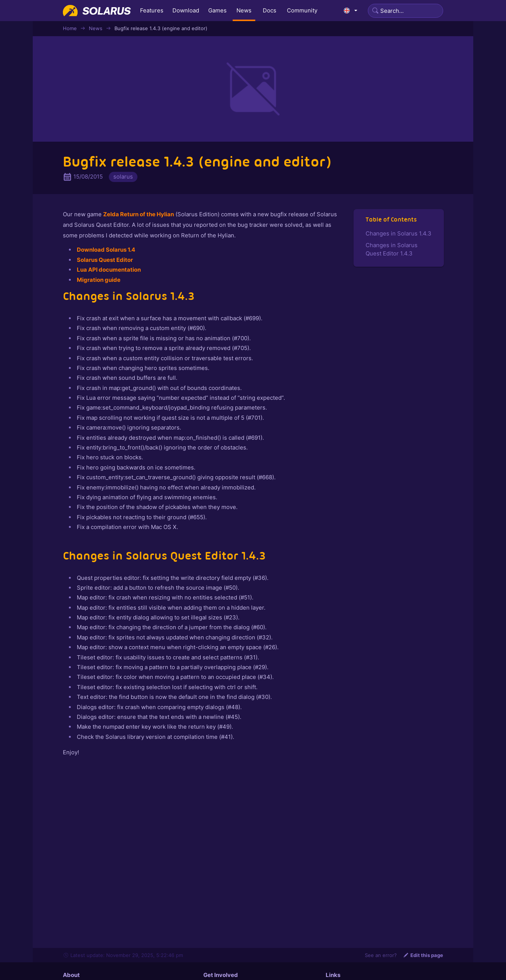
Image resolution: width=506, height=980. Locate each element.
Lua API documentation (109, 270)
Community (302, 10)
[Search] (405, 11)
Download (186, 10)
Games (217, 10)
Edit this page (423, 955)
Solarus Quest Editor (105, 260)
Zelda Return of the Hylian (139, 214)
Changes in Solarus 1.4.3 (399, 233)
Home (70, 28)
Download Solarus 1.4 (106, 250)
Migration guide (99, 280)
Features (152, 10)
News (244, 10)
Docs (270, 10)
